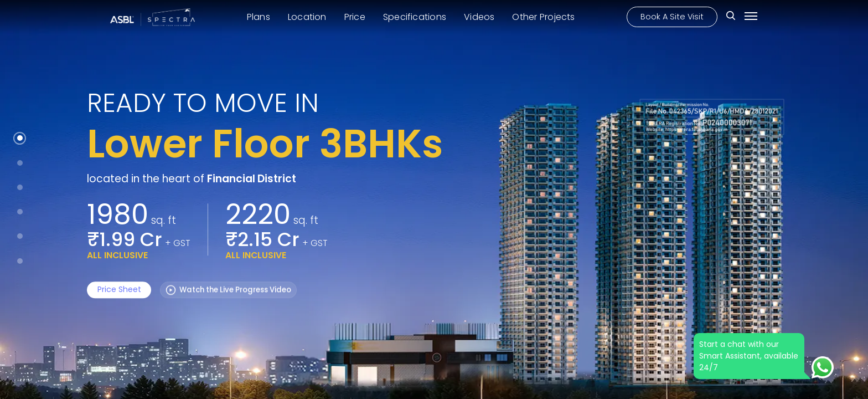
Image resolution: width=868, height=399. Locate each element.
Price (355, 16)
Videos (479, 16)
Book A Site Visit (672, 16)
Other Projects (543, 16)
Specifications (415, 16)
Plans (259, 16)
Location (307, 16)
